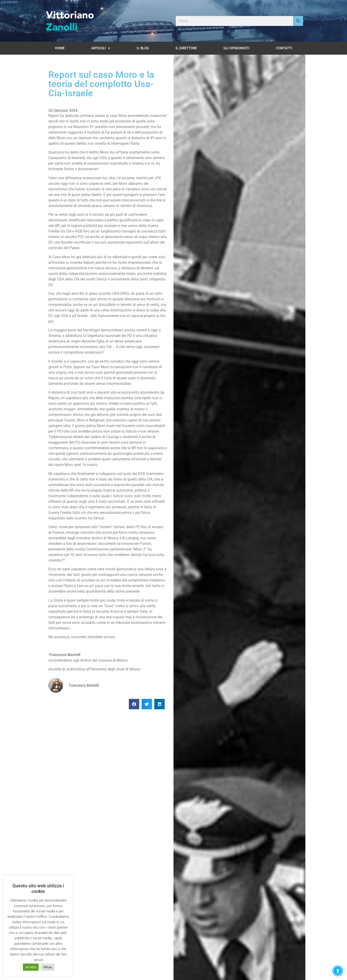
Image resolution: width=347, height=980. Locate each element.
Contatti (284, 48)
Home (60, 48)
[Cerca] (298, 21)
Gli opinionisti (236, 48)
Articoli (101, 48)
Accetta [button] (31, 967)
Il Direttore (186, 48)
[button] (134, 704)
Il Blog (143, 48)
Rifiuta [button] (48, 967)
